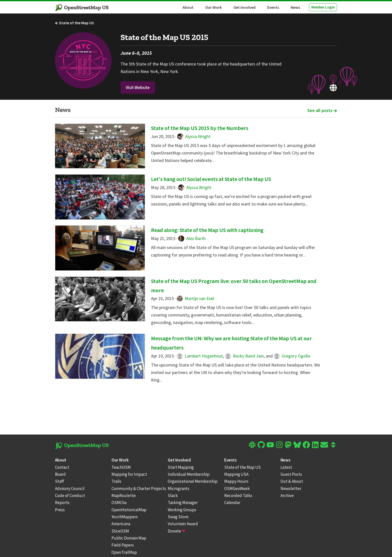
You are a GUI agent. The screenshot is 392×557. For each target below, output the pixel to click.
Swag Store (178, 517)
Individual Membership (189, 474)
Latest (286, 467)
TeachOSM (121, 467)
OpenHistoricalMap (129, 510)
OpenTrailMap (124, 552)
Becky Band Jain (244, 356)
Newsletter (291, 488)
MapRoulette (124, 495)
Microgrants (178, 488)
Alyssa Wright (194, 136)
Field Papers (123, 545)
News (295, 7)
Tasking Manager (183, 502)
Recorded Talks (238, 495)
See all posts (322, 110)
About (188, 7)
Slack (173, 495)
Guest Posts (291, 474)
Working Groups (182, 510)
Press (60, 510)
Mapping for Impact (129, 474)
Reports (62, 502)
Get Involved (244, 7)
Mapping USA (236, 474)
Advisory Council (70, 488)
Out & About (292, 481)
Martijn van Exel (195, 298)
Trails (116, 481)
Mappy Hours (236, 481)
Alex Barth (192, 238)
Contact (62, 467)
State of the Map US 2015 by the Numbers (200, 128)
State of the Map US (74, 23)
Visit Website (138, 87)
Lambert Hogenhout (200, 356)
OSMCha (119, 502)
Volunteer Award (183, 524)
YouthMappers (125, 517)
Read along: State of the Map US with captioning (207, 230)
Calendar (232, 502)
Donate (176, 531)
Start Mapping (181, 467)
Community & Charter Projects (139, 488)
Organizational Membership (193, 481)
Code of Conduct (70, 495)
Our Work (213, 7)
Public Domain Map (129, 538)
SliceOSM (120, 531)
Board (60, 474)
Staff (59, 481)
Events (273, 7)
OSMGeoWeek (237, 488)
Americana (121, 524)
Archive (287, 495)
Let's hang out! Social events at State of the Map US (211, 179)
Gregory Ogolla (292, 356)
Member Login (323, 7)
